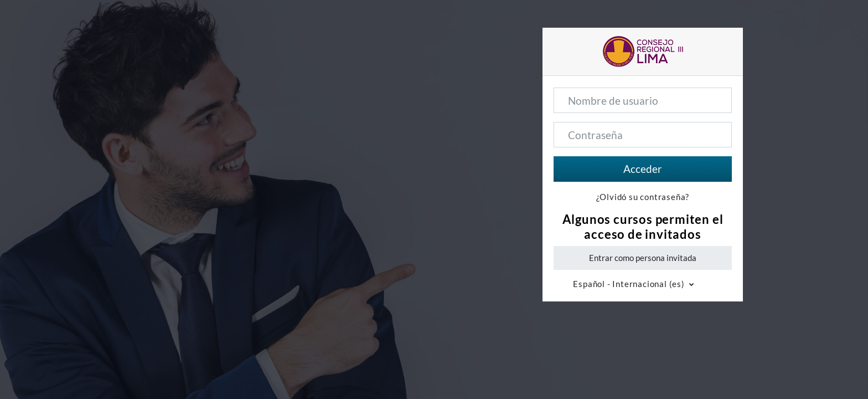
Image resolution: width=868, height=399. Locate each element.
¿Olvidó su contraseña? (643, 197)
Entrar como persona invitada (643, 258)
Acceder (643, 169)
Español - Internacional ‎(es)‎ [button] (630, 284)
